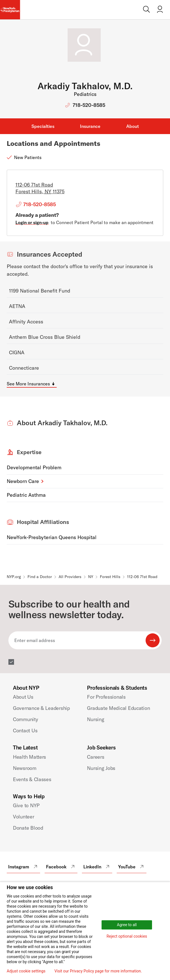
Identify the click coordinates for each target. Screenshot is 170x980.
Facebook (61, 867)
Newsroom (25, 768)
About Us (23, 697)
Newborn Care (23, 481)
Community (26, 719)
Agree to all (127, 925)
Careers (96, 757)
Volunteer (24, 817)
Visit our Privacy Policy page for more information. (98, 971)
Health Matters (29, 757)
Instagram (23, 867)
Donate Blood (28, 828)
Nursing (96, 719)
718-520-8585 (89, 105)
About (133, 126)
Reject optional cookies (127, 936)
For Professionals (106, 697)
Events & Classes (32, 779)
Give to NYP (26, 805)
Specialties (43, 126)
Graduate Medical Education (118, 708)
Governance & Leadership (41, 708)
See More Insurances (28, 384)
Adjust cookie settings (26, 971)
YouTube (132, 867)
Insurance (90, 126)
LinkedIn (97, 867)
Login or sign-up (32, 222)
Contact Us (25, 731)
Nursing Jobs (101, 768)
